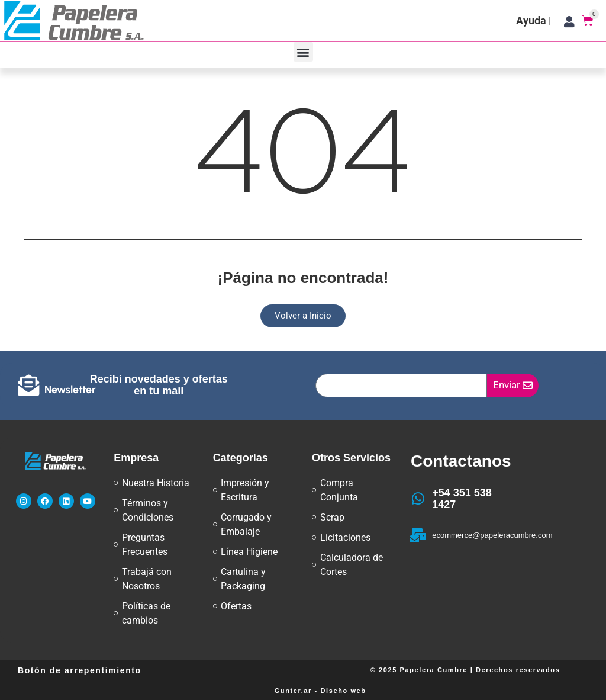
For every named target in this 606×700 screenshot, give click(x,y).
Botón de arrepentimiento (80, 670)
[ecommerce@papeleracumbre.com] (418, 535)
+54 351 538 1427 (462, 499)
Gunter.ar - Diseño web (320, 691)
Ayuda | (534, 20)
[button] (303, 52)
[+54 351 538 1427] (418, 499)
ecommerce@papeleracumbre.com (492, 535)
